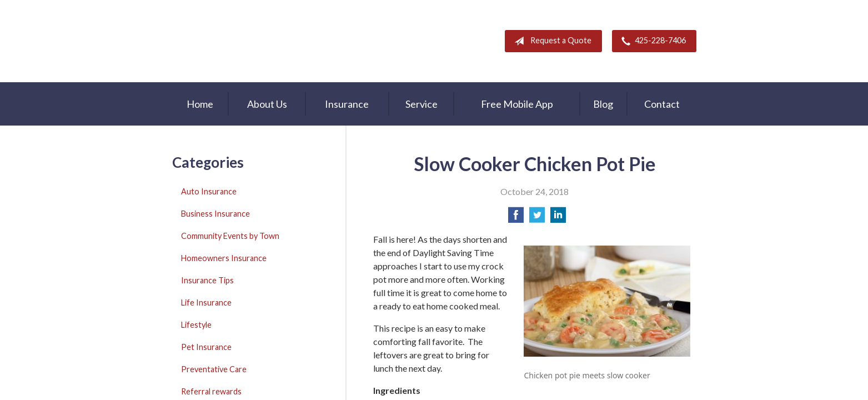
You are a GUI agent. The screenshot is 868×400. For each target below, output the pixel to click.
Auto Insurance (209, 191)
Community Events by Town (230, 236)
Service (422, 104)
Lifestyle (196, 325)
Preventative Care (214, 369)
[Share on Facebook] (516, 218)
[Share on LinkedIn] (558, 218)
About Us (267, 104)
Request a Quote (551, 41)
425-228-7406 (651, 41)
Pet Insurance (206, 347)
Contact (662, 104)
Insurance (347, 104)
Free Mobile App (517, 104)
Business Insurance (215, 214)
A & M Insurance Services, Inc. (242, 41)
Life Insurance (206, 302)
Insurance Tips (207, 280)
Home (200, 104)
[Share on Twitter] (537, 218)
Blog (603, 104)
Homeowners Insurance (224, 258)
